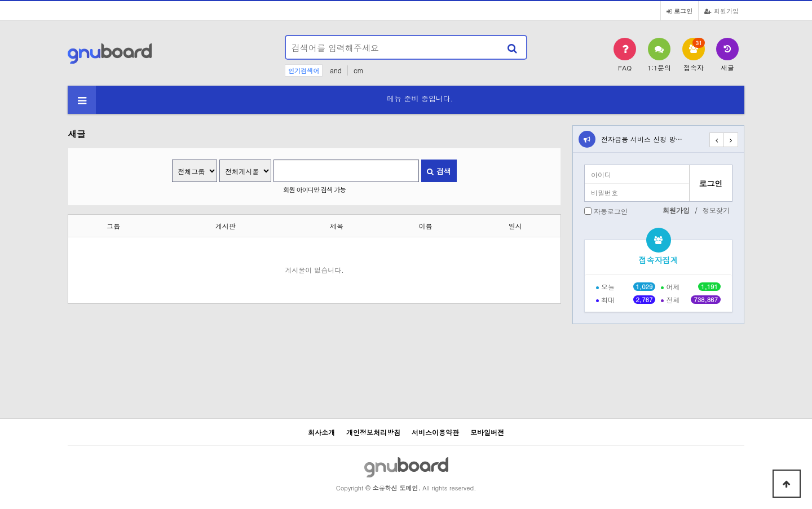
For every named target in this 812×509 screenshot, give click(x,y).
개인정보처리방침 (373, 432)
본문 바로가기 (0, 0)
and (336, 70)
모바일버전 (487, 432)
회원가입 (721, 11)
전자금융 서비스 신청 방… (642, 139)
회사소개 (321, 432)
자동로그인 (611, 211)
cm (359, 70)
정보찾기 (716, 210)
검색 (439, 171)
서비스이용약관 (435, 432)
